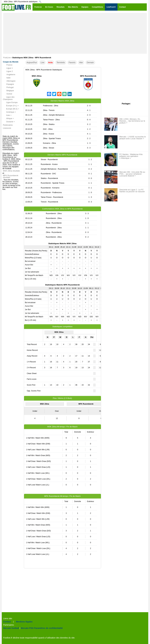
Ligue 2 (8, 71)
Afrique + (8, 118)
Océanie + (9, 122)
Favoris (72, 62)
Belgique (8, 91)
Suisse (8, 94)
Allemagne (9, 81)
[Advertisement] (75, 33)
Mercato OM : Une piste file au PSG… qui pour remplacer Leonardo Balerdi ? (132, 174)
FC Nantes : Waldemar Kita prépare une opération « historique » (131, 156)
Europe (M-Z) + (11, 109)
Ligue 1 (8, 68)
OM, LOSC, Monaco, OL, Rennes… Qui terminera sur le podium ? (132, 121)
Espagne (8, 84)
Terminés (61, 62)
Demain (90, 62)
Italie (7, 78)
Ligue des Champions (9, 98)
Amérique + (9, 112)
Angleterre (9, 75)
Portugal (8, 87)
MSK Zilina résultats (11, 171)
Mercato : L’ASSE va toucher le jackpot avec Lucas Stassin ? (133, 138)
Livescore (7, 128)
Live (42, 62)
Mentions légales (24, 622)
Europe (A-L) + (11, 106)
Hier (81, 62)
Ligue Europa (10, 102)
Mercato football (11, 628)
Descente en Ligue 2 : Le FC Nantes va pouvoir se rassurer (132, 191)
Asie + (7, 115)
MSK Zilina (37, 76)
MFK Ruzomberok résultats (11, 176)
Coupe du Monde (11, 62)
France (8, 65)
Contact (7, 622)
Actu (50, 62)
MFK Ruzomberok (88, 76)
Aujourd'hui (32, 62)
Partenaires (8, 125)
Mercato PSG (27, 628)
